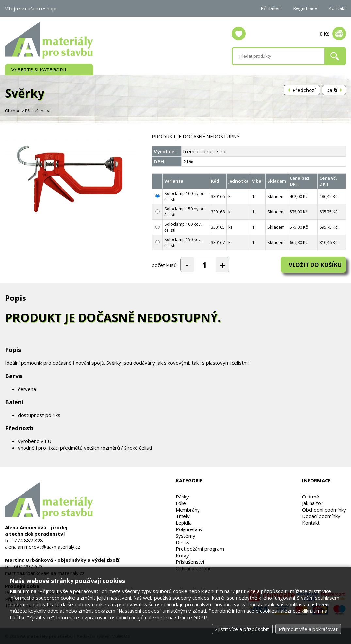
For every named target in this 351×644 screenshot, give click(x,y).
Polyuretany (189, 529)
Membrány (188, 510)
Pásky (182, 497)
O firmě (311, 497)
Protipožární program (200, 549)
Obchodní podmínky (324, 510)
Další (332, 90)
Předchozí (304, 90)
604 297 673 (29, 566)
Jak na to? (313, 503)
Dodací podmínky (321, 516)
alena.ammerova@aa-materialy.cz (43, 547)
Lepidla (184, 523)
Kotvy (182, 555)
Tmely (183, 516)
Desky (183, 542)
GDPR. (201, 617)
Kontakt (337, 8)
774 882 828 (29, 540)
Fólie (181, 503)
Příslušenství (38, 111)
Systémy (185, 536)
